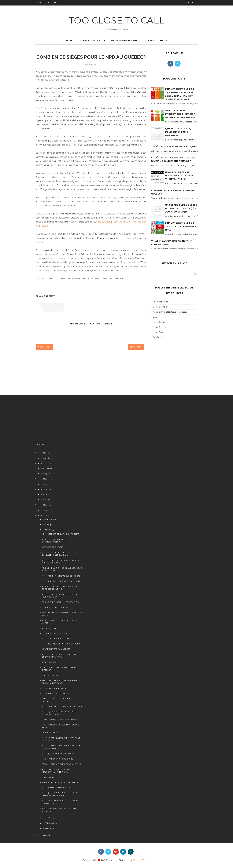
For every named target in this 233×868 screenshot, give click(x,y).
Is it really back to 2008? (56, 688)
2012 (45, 510)
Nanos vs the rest (52, 733)
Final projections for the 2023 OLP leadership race (181, 226)
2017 (45, 484)
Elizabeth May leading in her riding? (62, 581)
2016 (45, 489)
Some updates (49, 662)
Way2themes (111, 860)
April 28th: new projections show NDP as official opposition (180, 114)
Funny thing (48, 777)
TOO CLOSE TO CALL (117, 20)
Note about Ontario (52, 547)
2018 (45, 479)
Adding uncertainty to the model (60, 782)
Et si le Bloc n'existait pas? (57, 788)
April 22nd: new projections (57, 639)
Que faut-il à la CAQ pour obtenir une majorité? (178, 132)
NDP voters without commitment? (60, 534)
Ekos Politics (158, 337)
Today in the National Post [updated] (62, 764)
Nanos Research (160, 327)
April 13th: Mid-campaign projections (62, 707)
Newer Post (44, 347)
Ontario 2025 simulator (125, 41)
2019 (45, 474)
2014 (45, 500)
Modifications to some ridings (58, 759)
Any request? (49, 628)
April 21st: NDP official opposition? (61, 644)
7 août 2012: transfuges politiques (174, 147)
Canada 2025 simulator (92, 41)
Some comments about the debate (60, 720)
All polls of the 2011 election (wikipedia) (170, 312)
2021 (45, 463)
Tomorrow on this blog (55, 607)
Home (40, 3)
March (49, 818)
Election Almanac (160, 307)
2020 (45, 468)
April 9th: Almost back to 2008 (58, 754)
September (51, 519)
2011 (45, 515)
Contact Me (51, 3)
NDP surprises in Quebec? (55, 694)
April (48, 530)
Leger (155, 317)
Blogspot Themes (142, 860)
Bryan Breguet (45, 296)
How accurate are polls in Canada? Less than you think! (179, 176)
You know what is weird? (56, 633)
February (50, 823)
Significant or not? (156, 41)
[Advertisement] (59, 420)
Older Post (136, 347)
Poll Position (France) (162, 302)
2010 (45, 835)
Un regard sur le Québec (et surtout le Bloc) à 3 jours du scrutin (181, 208)
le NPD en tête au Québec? (56, 649)
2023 (45, 453)
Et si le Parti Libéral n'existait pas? (61, 602)
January (49, 828)
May (47, 525)
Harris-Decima (159, 322)
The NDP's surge (50, 675)
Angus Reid (158, 332)
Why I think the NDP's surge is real (61, 576)
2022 (45, 458)
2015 (45, 494)
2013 (45, 505)
